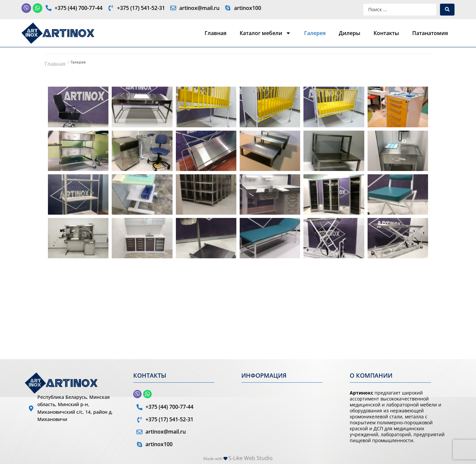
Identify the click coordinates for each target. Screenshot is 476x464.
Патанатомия (430, 33)
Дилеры (350, 33)
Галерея (315, 33)
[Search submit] (447, 10)
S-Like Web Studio (251, 458)
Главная (216, 33)
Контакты (386, 33)
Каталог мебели (265, 33)
